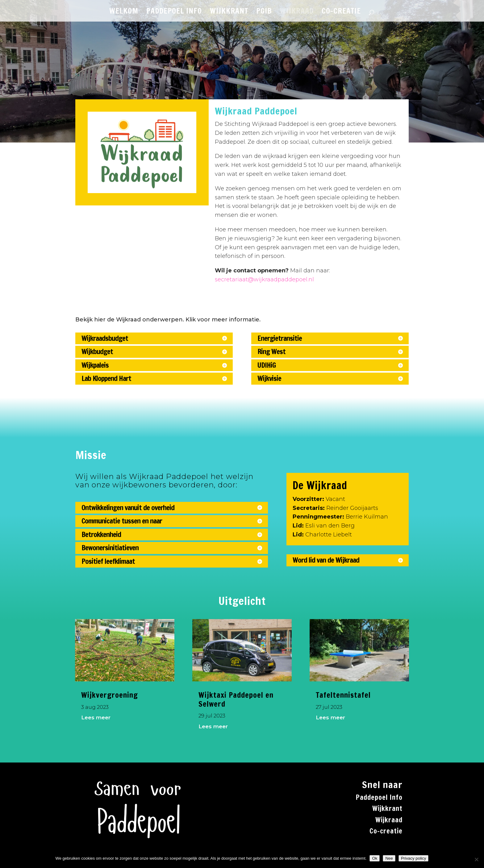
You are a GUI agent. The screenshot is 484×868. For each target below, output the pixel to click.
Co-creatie (386, 831)
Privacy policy (413, 858)
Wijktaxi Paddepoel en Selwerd (236, 699)
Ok (375, 858)
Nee (389, 858)
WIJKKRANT (229, 12)
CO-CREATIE (341, 12)
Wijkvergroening (110, 695)
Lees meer (96, 717)
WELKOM (124, 12)
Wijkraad (389, 820)
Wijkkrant (387, 808)
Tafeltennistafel (343, 695)
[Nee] (476, 859)
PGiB (264, 12)
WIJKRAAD (297, 12)
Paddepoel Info (379, 797)
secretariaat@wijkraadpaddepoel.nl (264, 279)
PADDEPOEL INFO (174, 12)
